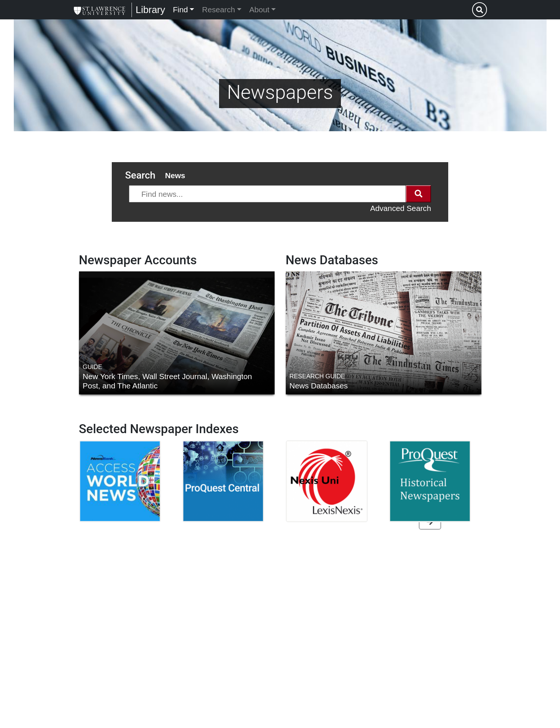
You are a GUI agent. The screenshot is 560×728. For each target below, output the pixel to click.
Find (180, 10)
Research (219, 10)
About (259, 10)
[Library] (99, 10)
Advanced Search (401, 208)
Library (150, 10)
